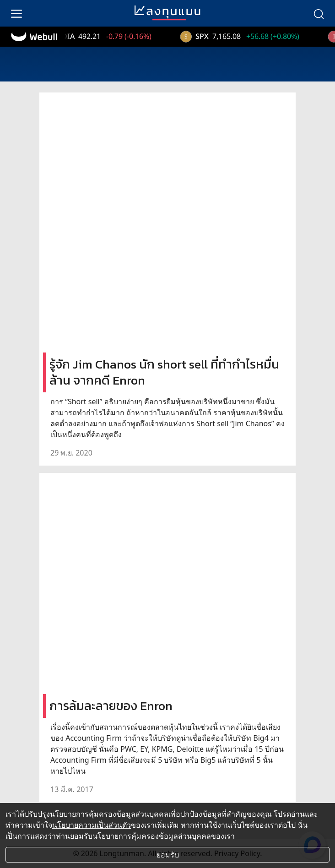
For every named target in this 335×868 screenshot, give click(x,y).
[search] (319, 13)
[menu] (16, 13)
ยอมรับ (168, 855)
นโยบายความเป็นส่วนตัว (92, 825)
